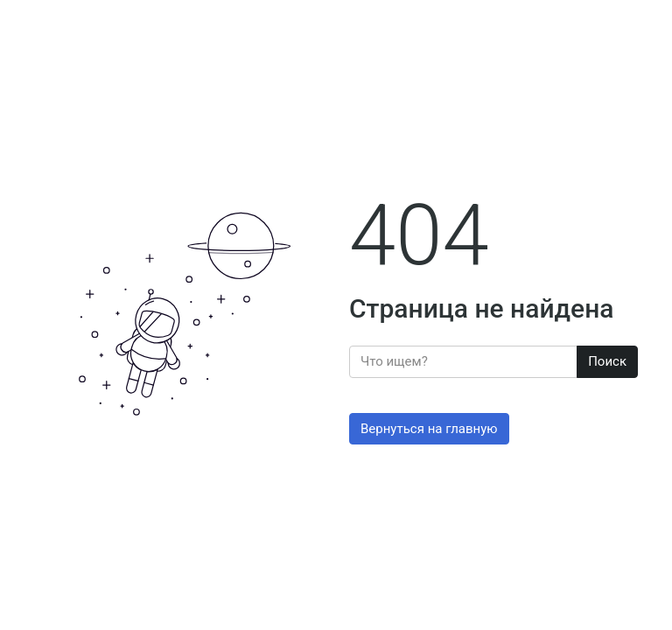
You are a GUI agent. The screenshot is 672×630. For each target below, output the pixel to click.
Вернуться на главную (429, 429)
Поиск (607, 361)
